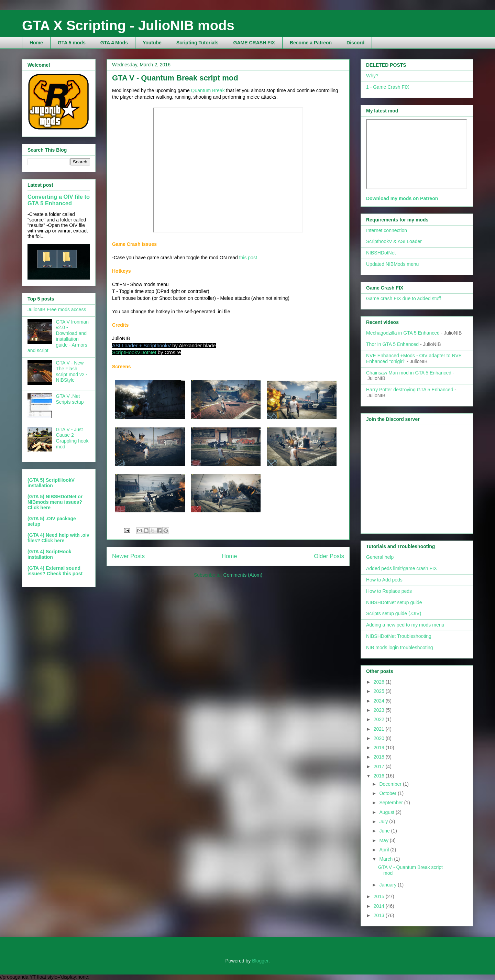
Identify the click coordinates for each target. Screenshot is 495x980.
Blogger (260, 961)
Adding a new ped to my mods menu (405, 625)
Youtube (152, 43)
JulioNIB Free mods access (57, 309)
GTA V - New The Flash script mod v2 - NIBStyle (72, 371)
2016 (380, 776)
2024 (380, 701)
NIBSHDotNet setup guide (394, 602)
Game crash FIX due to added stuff (404, 298)
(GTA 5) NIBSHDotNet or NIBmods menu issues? (55, 499)
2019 (380, 748)
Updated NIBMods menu (392, 264)
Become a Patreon (311, 43)
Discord (355, 43)
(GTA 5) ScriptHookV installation (51, 483)
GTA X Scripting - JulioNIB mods (128, 25)
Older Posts (329, 556)
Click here (39, 508)
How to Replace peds (389, 591)
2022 (380, 719)
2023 (380, 710)
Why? (372, 76)
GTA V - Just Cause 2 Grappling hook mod (72, 438)
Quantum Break (208, 90)
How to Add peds (384, 580)
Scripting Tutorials (197, 43)
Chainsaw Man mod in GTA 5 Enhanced (409, 373)
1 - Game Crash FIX (388, 87)
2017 (380, 766)
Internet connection (387, 230)
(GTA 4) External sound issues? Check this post (55, 571)
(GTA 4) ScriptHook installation (49, 554)
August (387, 812)
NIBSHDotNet (381, 253)
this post (248, 258)
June (385, 831)
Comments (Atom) (243, 575)
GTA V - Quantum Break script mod (175, 78)
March (387, 859)
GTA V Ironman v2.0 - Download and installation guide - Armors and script (58, 336)
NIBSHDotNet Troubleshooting (399, 636)
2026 (380, 682)
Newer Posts (128, 556)
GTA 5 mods (72, 43)
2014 (380, 906)
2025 (380, 691)
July (384, 821)
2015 (380, 896)
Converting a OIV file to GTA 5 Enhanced (59, 200)
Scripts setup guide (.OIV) (394, 613)
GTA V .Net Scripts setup (70, 399)
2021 (380, 729)
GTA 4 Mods (114, 43)
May (384, 840)
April (385, 850)
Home (36, 43)
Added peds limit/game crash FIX (401, 568)
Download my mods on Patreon (402, 198)
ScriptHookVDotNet (134, 352)
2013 (380, 915)
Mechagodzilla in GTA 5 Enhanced (403, 333)
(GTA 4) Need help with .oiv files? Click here (58, 538)
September (392, 803)
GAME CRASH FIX (254, 43)
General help (380, 557)
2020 (380, 738)
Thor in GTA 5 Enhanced (392, 344)
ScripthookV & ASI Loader (394, 241)
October (388, 793)
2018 (380, 757)
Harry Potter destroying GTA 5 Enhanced (410, 390)
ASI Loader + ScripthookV (141, 346)
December (391, 784)
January (388, 885)
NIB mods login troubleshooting (400, 647)
